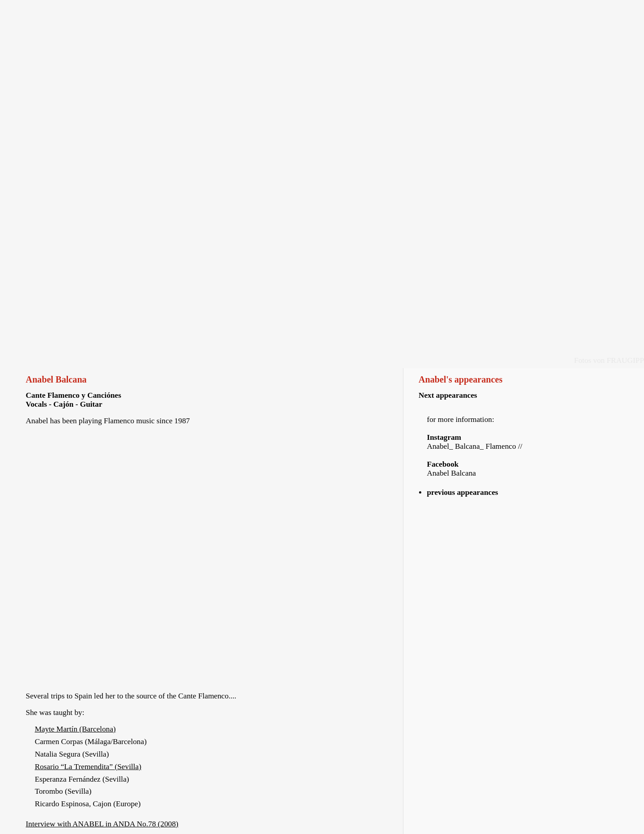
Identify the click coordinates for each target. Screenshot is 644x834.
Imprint (574, 10)
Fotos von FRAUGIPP (609, 360)
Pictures (367, 10)
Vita (160, 10)
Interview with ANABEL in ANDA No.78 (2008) (102, 824)
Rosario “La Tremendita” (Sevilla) (88, 767)
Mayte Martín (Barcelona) (75, 729)
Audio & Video (264, 10)
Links (471, 10)
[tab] (526, 493)
